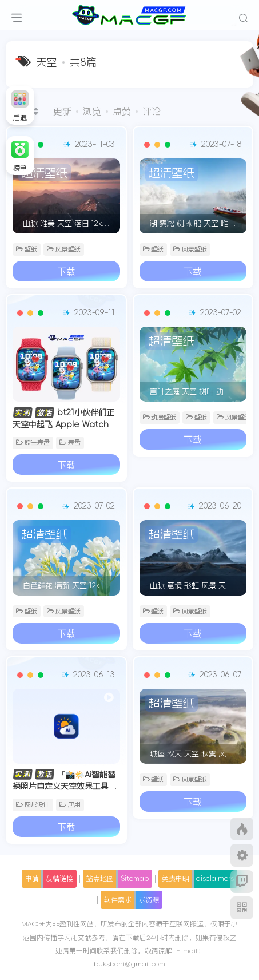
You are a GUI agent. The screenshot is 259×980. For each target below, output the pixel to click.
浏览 (92, 111)
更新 (62, 111)
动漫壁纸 (160, 417)
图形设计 (33, 805)
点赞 (122, 111)
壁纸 (27, 249)
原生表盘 (33, 443)
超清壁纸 (45, 173)
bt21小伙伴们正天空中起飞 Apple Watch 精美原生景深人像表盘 (66, 424)
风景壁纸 (64, 249)
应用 (70, 805)
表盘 (70, 443)
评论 (152, 111)
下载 (66, 271)
